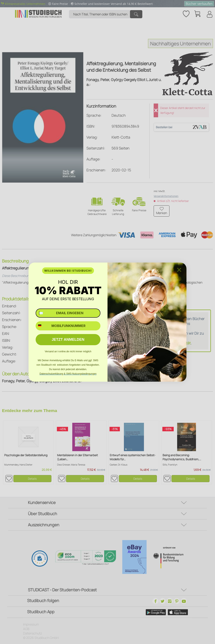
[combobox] (43, 326)
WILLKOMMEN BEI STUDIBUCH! (68, 271)
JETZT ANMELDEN (68, 340)
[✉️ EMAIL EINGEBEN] (68, 313)
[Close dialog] (179, 270)
